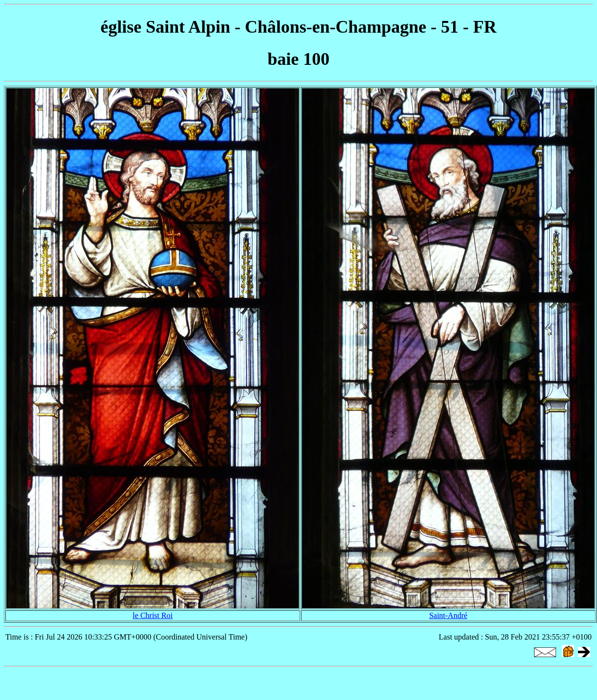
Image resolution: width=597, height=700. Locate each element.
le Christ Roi (153, 615)
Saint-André (448, 615)
